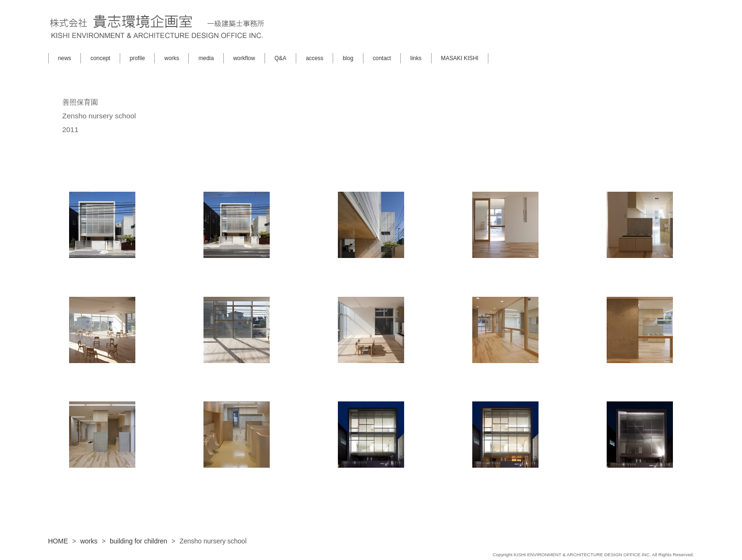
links (416, 58)
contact (382, 58)
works (172, 58)
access (314, 58)
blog (348, 58)
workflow (244, 58)
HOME (58, 541)
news (65, 58)
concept (100, 58)
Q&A (280, 58)
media (206, 58)
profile (137, 58)
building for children (138, 541)
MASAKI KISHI (460, 58)
